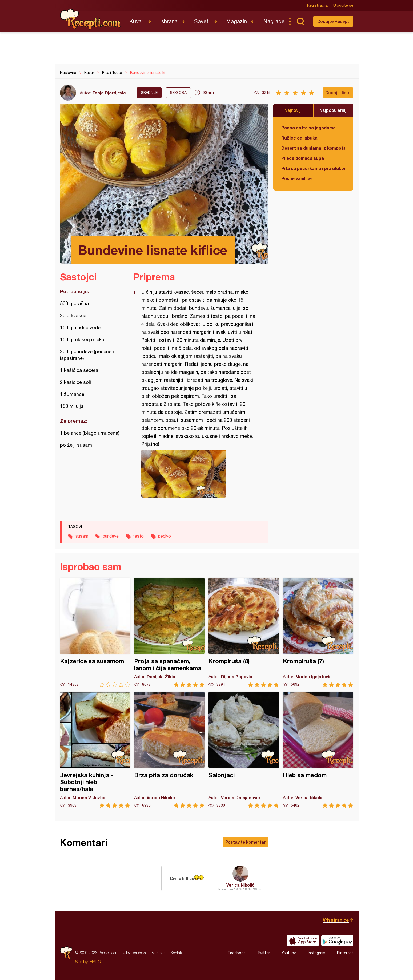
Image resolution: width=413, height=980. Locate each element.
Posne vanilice (296, 178)
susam (82, 536)
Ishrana (169, 21)
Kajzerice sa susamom (95, 632)
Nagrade (274, 21)
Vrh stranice (336, 920)
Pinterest (345, 953)
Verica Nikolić (240, 885)
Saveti (202, 21)
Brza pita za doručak (169, 750)
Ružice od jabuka (299, 138)
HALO (95, 962)
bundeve (111, 536)
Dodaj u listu (338, 92)
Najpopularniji (333, 110)
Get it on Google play (337, 941)
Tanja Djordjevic (109, 93)
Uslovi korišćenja (135, 953)
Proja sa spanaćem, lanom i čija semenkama (169, 632)
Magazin (236, 21)
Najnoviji (293, 110)
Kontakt (177, 953)
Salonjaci (244, 750)
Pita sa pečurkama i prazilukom (313, 168)
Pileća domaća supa (303, 158)
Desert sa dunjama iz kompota (313, 148)
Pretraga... (300, 21)
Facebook (237, 953)
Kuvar (136, 21)
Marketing (160, 953)
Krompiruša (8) (244, 632)
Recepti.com (91, 19)
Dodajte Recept (333, 21)
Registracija (317, 5)
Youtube (289, 953)
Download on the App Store (303, 941)
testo (138, 536)
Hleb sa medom (318, 750)
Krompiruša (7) (318, 632)
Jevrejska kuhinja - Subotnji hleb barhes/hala (95, 750)
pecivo (165, 536)
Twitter (264, 953)
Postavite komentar (246, 842)
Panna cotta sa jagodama (308, 128)
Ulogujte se (343, 5)
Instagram (317, 953)
